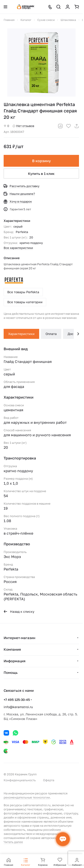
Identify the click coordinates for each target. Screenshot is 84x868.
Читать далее (13, 842)
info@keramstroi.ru (18, 707)
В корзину (41, 161)
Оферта (49, 780)
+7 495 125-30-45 (17, 700)
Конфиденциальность (20, 780)
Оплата (51, 334)
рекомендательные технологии (27, 797)
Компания (12, 649)
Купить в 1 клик (41, 174)
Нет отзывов (23, 126)
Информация (15, 661)
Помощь (11, 672)
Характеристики (21, 334)
